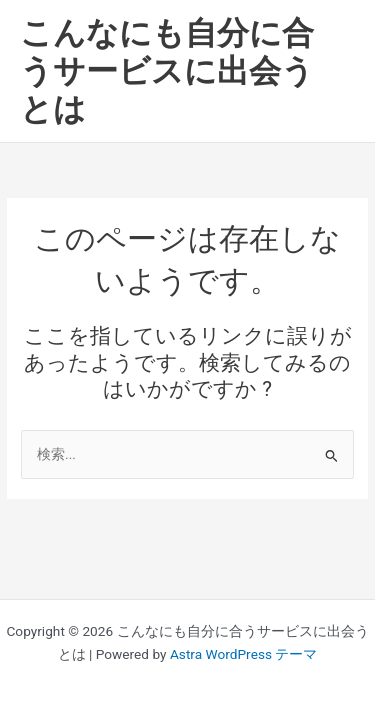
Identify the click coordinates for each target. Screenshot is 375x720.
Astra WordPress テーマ (243, 654)
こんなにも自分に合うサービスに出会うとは (167, 71)
